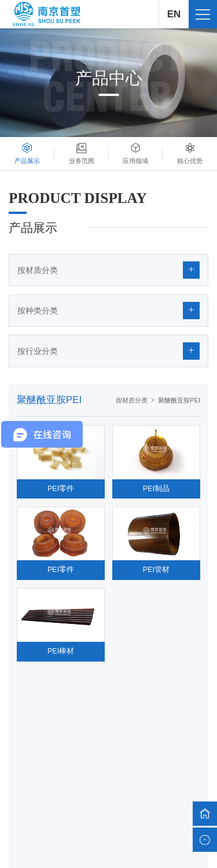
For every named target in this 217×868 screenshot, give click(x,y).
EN (174, 14)
